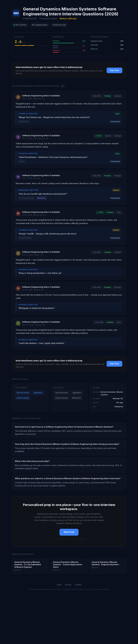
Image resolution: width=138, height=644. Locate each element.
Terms (59, 585)
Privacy (68, 585)
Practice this (115, 121)
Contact (78, 585)
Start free (114, 70)
